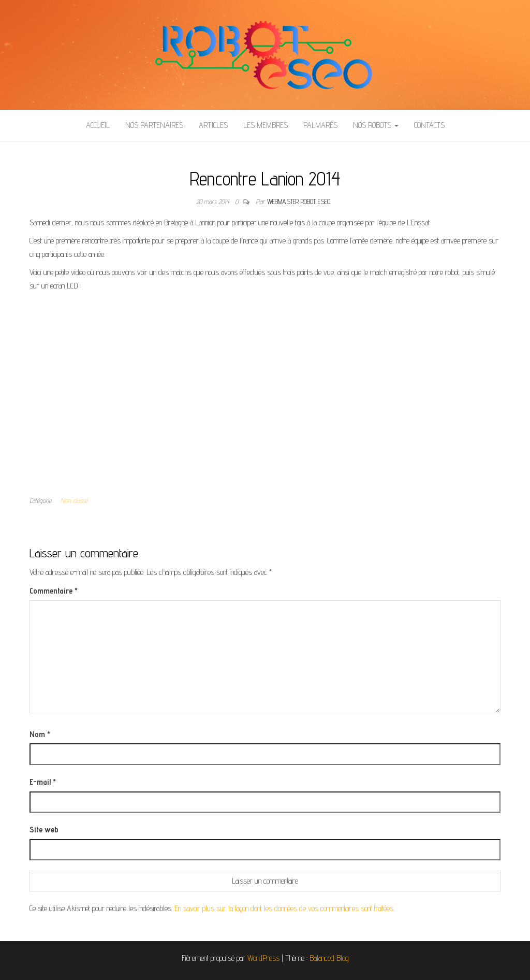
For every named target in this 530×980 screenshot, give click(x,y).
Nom (40, 734)
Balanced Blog (329, 958)
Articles (213, 125)
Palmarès (320, 125)
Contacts (429, 125)
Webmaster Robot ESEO (299, 201)
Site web (44, 830)
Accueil (98, 125)
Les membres (266, 125)
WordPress (263, 958)
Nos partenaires (154, 125)
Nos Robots (376, 125)
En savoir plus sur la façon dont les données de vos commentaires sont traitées (284, 908)
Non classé (74, 500)
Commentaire (54, 591)
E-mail (43, 782)
